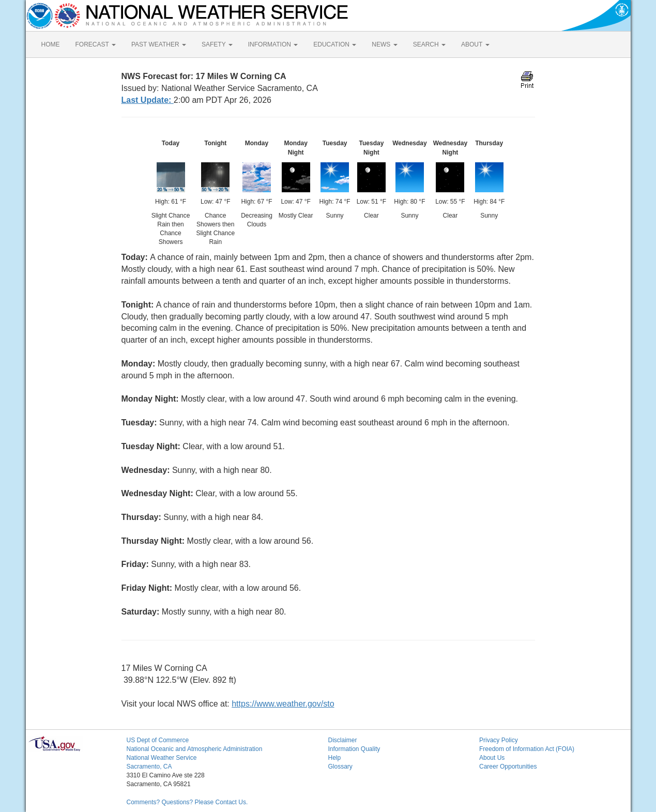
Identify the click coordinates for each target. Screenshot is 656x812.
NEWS (384, 44)
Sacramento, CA (149, 767)
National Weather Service (162, 758)
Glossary (340, 767)
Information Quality (354, 749)
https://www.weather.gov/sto (283, 704)
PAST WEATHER (159, 44)
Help (335, 758)
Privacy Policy (499, 740)
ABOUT (475, 44)
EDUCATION (335, 44)
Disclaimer (343, 740)
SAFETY (217, 44)
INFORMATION (273, 44)
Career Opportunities (508, 767)
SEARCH (429, 44)
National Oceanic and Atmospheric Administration (195, 749)
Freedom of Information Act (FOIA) (527, 749)
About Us (492, 758)
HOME (51, 44)
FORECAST (96, 44)
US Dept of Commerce (158, 740)
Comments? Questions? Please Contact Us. (187, 802)
